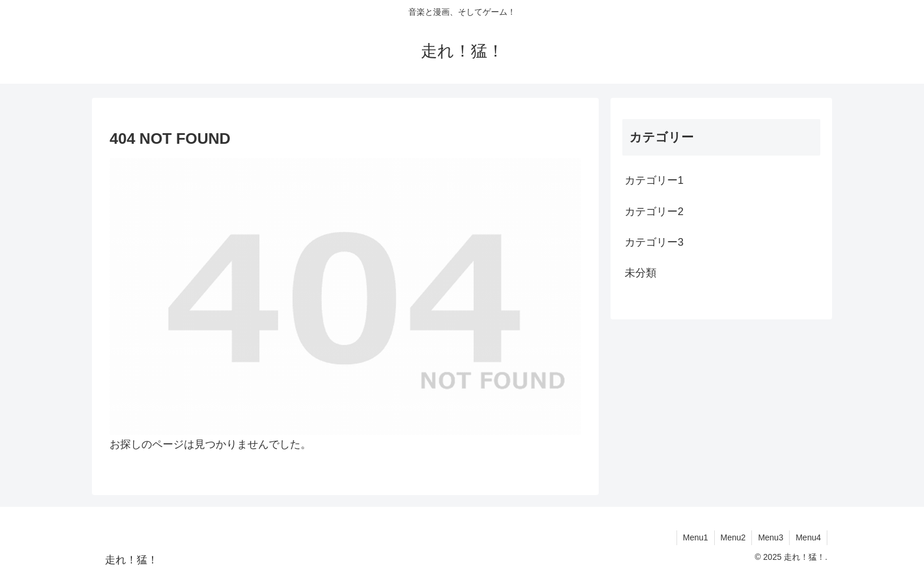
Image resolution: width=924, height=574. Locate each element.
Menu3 (770, 537)
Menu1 (696, 537)
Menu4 (808, 537)
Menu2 (733, 537)
